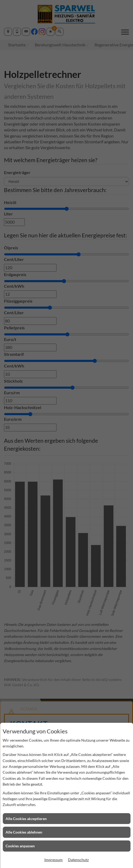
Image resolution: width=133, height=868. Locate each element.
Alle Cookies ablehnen (24, 832)
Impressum (53, 860)
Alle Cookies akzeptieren (26, 819)
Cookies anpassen (20, 846)
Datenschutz (78, 860)
